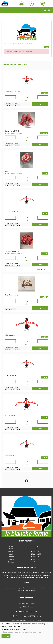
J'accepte (6, 636)
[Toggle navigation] (49, 10)
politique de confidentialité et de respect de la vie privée (21, 632)
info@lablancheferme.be (40, 577)
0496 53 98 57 (27, 607)
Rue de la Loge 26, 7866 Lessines (26, 616)
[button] (1, 10)
